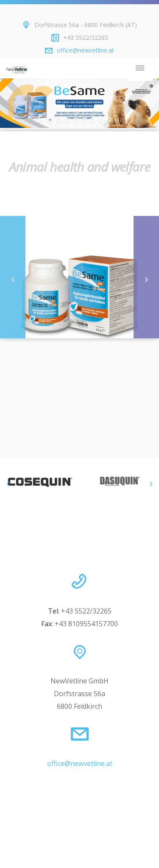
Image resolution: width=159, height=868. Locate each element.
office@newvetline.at (85, 50)
